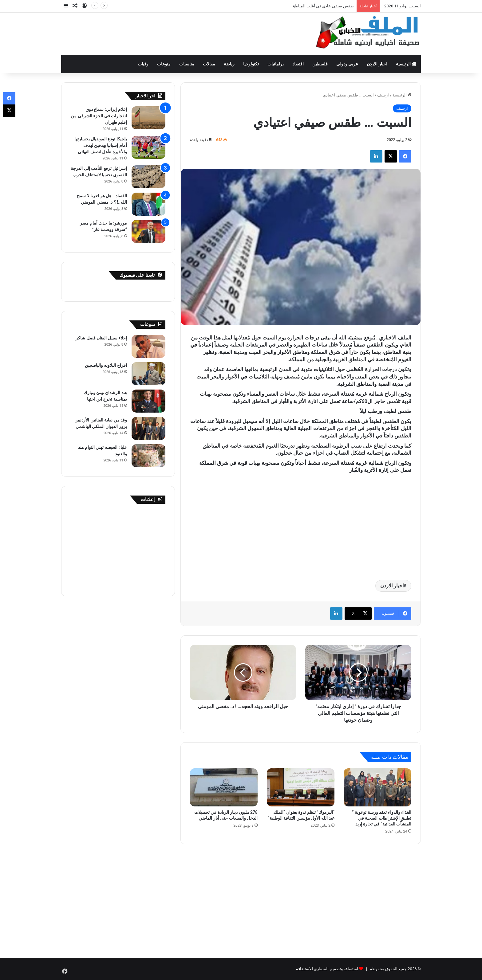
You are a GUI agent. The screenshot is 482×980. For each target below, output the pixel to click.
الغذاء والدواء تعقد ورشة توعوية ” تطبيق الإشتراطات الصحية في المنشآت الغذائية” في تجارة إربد (382, 818)
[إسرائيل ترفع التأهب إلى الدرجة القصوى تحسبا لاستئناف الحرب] (148, 177)
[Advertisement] (180, 33)
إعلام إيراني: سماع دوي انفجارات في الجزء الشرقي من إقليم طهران (99, 116)
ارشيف (383, 95)
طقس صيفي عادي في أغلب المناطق (323, 6)
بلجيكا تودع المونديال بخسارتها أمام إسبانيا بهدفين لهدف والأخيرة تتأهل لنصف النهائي (101, 145)
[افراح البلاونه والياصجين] (148, 374)
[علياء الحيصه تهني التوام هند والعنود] (148, 456)
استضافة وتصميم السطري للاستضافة (327, 969)
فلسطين (320, 64)
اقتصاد (298, 64)
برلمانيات (276, 64)
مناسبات (187, 64)
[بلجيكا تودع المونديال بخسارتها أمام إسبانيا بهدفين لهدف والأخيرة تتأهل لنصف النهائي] (148, 147)
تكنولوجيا (251, 64)
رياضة (229, 64)
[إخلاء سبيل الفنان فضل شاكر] (148, 346)
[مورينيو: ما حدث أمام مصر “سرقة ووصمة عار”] (148, 231)
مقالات (209, 64)
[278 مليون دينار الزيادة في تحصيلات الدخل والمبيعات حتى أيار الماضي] (224, 787)
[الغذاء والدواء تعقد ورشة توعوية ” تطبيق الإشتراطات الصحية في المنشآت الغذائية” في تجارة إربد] (377, 787)
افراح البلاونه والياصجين (106, 365)
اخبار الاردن (377, 64)
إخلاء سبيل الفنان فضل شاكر (101, 338)
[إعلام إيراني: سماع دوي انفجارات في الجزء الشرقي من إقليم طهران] (148, 118)
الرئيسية (406, 64)
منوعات (164, 64)
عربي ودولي (347, 64)
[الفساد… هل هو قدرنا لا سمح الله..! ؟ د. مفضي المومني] (148, 204)
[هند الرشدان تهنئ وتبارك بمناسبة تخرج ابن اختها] (148, 401)
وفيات (143, 64)
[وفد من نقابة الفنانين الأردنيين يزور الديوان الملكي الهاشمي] (148, 428)
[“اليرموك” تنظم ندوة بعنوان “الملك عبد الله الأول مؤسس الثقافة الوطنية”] (301, 787)
